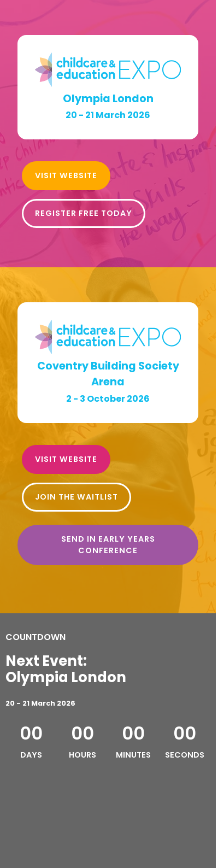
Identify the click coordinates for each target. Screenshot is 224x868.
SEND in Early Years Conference (108, 545)
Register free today (84, 213)
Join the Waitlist (76, 497)
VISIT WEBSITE (66, 175)
